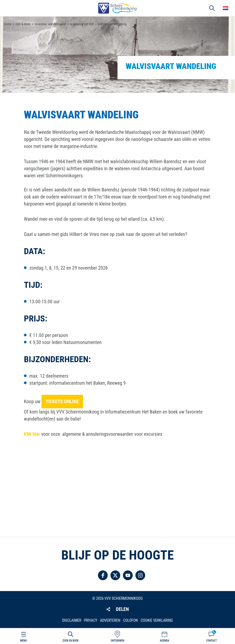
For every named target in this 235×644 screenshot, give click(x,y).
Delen (122, 609)
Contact (212, 641)
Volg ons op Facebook (103, 575)
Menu (23, 641)
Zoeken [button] (212, 8)
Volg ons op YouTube (128, 575)
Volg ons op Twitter (115, 575)
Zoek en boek (70, 641)
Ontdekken (117, 641)
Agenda (164, 641)
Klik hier (32, 434)
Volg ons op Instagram (140, 575)
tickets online (62, 401)
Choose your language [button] (226, 8)
